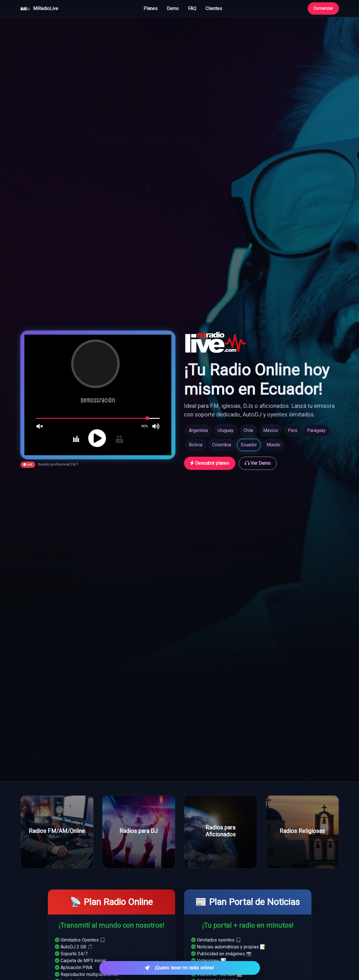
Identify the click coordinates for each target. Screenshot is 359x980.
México (271, 430)
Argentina (198, 430)
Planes (151, 8)
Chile (248, 430)
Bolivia (196, 445)
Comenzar (323, 8)
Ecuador (249, 445)
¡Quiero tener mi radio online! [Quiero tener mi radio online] (180, 968)
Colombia (222, 445)
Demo (173, 8)
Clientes (214, 8)
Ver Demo (258, 463)
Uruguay (226, 430)
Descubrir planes (210, 463)
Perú (293, 430)
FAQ (192, 8)
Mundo (273, 445)
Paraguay (316, 430)
